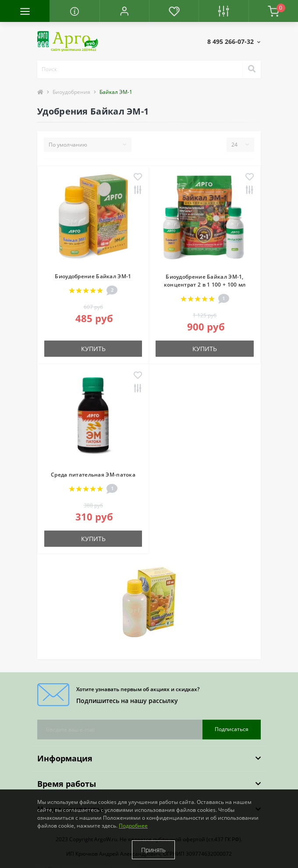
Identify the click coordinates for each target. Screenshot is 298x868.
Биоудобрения (71, 92)
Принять (153, 850)
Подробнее (133, 826)
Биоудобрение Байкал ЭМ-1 (93, 276)
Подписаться (232, 729)
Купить (93, 349)
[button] (124, 11)
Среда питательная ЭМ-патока (93, 475)
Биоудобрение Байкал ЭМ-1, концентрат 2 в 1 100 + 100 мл (205, 281)
